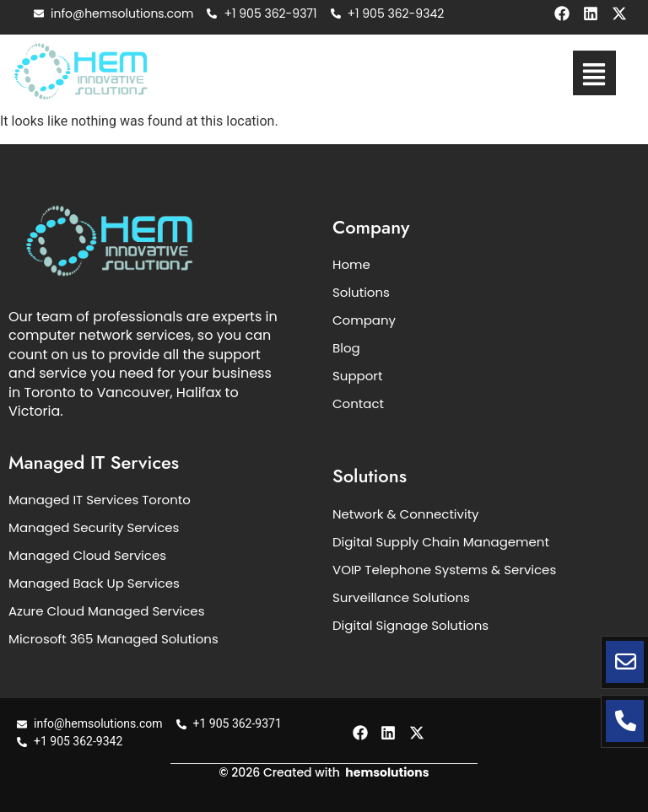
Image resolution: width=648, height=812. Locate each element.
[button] (594, 73)
